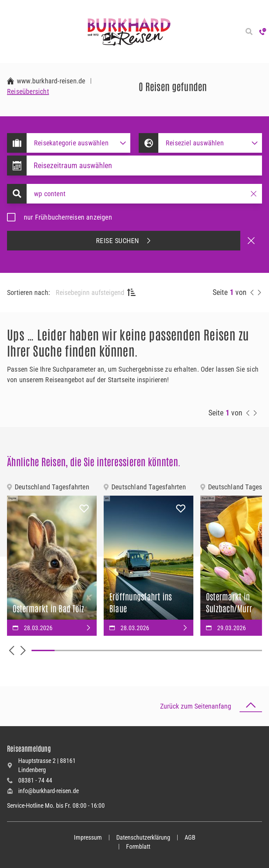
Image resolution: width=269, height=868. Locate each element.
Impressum (88, 837)
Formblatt (138, 846)
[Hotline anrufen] (263, 32)
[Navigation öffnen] (7, 32)
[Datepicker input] (144, 166)
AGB (190, 837)
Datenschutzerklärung (143, 837)
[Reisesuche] (249, 32)
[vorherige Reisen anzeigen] (252, 292)
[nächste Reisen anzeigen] (259, 292)
